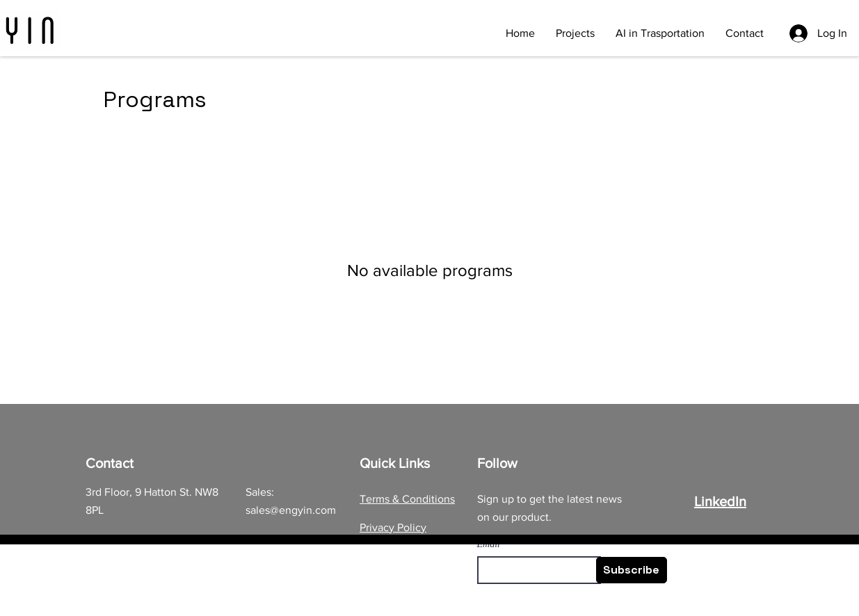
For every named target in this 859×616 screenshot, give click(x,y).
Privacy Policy (393, 527)
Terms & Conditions (407, 499)
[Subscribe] (632, 570)
